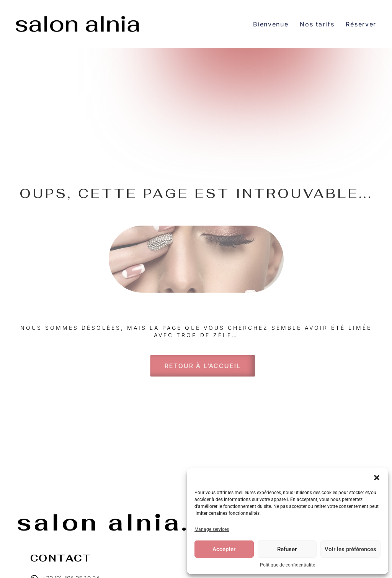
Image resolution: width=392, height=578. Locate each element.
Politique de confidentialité (287, 565)
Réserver (361, 24)
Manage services (212, 529)
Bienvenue (271, 24)
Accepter (224, 549)
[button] (377, 478)
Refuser (287, 549)
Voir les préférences (350, 549)
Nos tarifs (317, 24)
